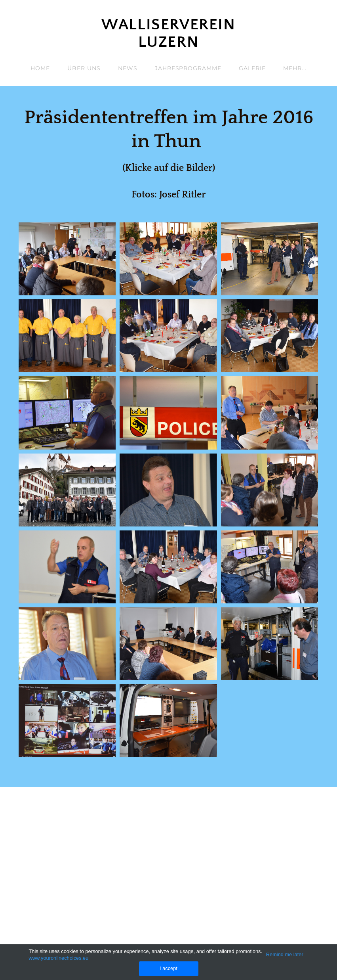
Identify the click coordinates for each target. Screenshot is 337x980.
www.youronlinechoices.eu (59, 958)
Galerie (252, 68)
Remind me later (285, 954)
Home (40, 68)
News (128, 68)
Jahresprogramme (188, 68)
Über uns (84, 68)
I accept (168, 968)
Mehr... (295, 68)
